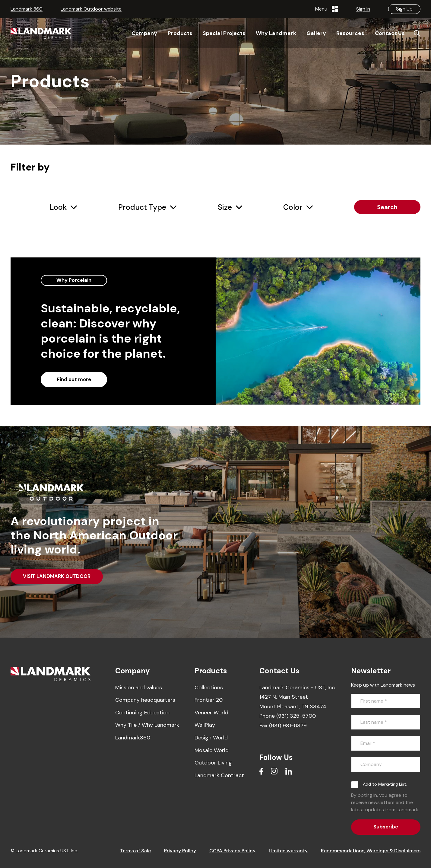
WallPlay (205, 725)
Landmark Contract (219, 775)
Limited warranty (288, 851)
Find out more (74, 380)
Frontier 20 (209, 700)
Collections (209, 688)
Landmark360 (133, 738)
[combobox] (63, 207)
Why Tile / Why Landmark (147, 725)
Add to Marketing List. (385, 784)
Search (387, 207)
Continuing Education (142, 713)
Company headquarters (145, 700)
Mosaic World (212, 750)
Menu (327, 9)
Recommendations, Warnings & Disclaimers (371, 851)
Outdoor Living (213, 763)
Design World (211, 738)
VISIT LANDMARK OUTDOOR (57, 576)
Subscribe (386, 827)
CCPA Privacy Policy (232, 851)
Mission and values (139, 688)
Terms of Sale (135, 851)
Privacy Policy (180, 851)
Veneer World (211, 713)
